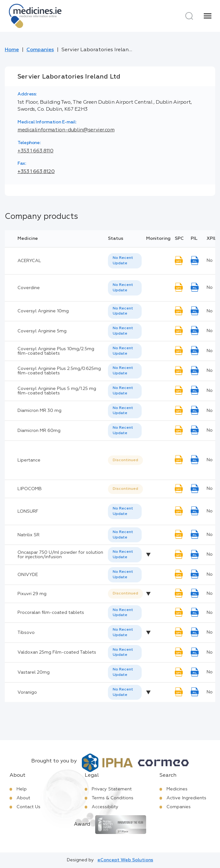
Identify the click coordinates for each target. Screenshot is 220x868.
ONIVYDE (28, 575)
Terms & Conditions (113, 798)
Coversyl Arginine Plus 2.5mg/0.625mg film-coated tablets (59, 371)
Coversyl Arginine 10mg (43, 311)
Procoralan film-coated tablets (51, 613)
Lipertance (29, 460)
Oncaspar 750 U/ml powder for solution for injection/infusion (60, 555)
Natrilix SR (28, 535)
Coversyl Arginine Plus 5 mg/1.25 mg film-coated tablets (57, 391)
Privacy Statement (112, 789)
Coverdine (29, 288)
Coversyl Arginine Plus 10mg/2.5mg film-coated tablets (56, 351)
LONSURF (28, 511)
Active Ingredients (186, 798)
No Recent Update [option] (123, 261)
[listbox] (125, 261)
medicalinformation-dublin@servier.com (66, 130)
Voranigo (27, 692)
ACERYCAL (29, 261)
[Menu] (208, 16)
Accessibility (105, 807)
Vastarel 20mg (34, 672)
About (23, 798)
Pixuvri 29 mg (32, 594)
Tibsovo (26, 633)
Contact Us (28, 807)
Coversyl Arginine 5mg (42, 331)
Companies (40, 50)
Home (12, 50)
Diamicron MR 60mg (39, 431)
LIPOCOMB (30, 489)
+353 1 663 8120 (36, 172)
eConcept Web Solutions (125, 860)
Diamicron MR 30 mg (39, 411)
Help (22, 789)
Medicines (177, 789)
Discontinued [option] (125, 460)
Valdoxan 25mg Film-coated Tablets (57, 652)
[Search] (189, 16)
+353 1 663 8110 (35, 151)
